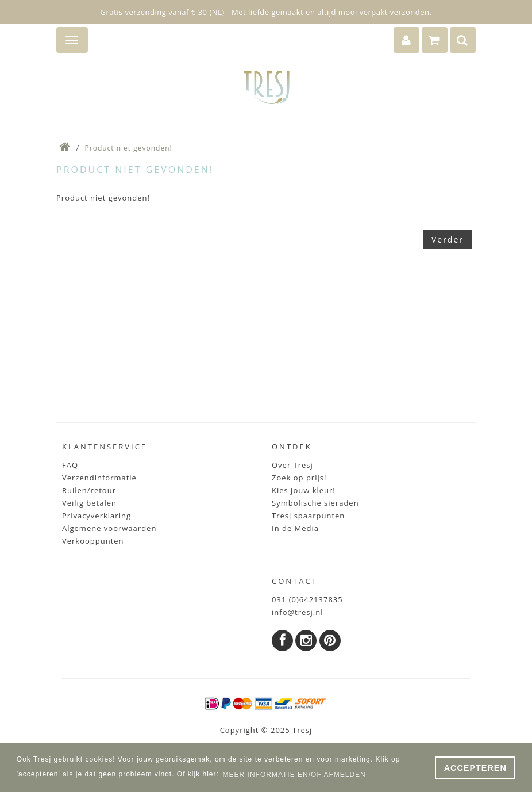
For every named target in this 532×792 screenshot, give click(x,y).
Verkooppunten (93, 541)
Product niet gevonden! (129, 148)
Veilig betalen (89, 503)
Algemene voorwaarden (109, 528)
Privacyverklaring (97, 516)
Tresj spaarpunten (308, 516)
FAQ (70, 465)
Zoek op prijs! (299, 478)
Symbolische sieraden (315, 503)
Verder (448, 239)
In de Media (295, 528)
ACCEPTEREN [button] (475, 768)
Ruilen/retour (89, 490)
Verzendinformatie (99, 478)
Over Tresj (292, 465)
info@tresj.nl (298, 612)
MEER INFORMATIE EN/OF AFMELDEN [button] (294, 775)
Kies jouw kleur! (304, 490)
